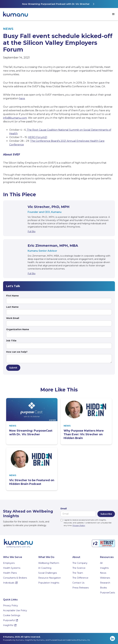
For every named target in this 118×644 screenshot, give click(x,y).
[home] (17, 14)
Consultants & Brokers (15, 578)
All (101, 563)
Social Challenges (48, 573)
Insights (104, 568)
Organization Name (18, 329)
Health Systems (12, 568)
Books (103, 588)
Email (64, 509)
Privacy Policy (79, 525)
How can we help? (17, 352)
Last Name (12, 307)
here (22, 98)
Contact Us (78, 583)
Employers (9, 563)
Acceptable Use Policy (15, 610)
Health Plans (10, 573)
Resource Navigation (50, 578)
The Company (80, 563)
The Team (78, 573)
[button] (113, 14)
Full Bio (32, 231)
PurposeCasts (107, 593)
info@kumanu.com (15, 118)
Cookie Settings (12, 615)
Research (105, 583)
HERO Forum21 (38, 137)
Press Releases (81, 588)
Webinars (105, 578)
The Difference (80, 578)
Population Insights (49, 583)
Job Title (11, 341)
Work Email (13, 318)
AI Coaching (45, 568)
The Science (79, 568)
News (103, 573)
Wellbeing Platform (49, 563)
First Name (12, 296)
